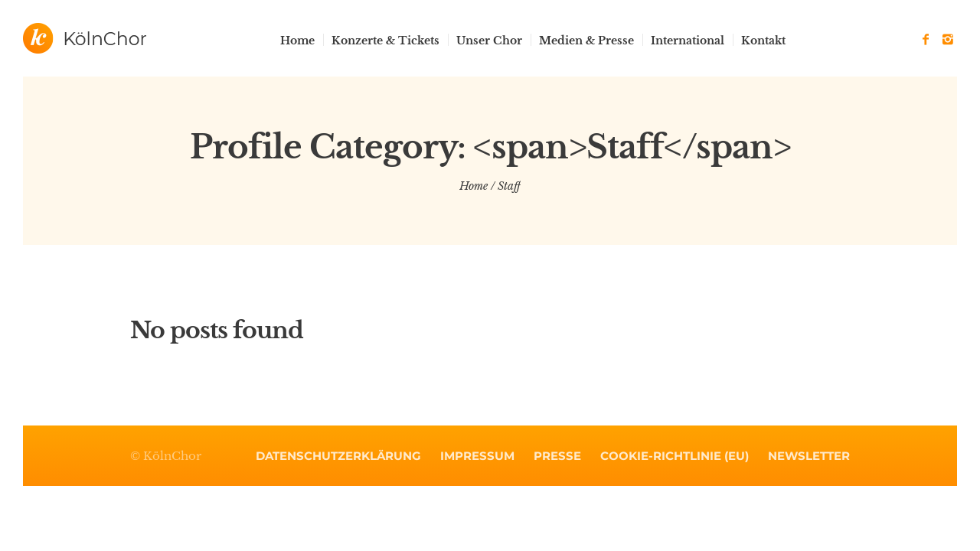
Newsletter (809, 456)
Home (474, 186)
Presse (557, 456)
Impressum (477, 456)
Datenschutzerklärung (338, 456)
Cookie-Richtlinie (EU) (675, 456)
